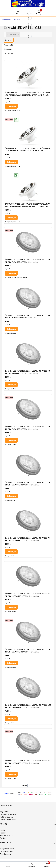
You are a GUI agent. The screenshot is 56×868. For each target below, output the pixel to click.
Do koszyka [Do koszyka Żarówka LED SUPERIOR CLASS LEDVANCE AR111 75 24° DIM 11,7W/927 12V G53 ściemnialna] (11, 496)
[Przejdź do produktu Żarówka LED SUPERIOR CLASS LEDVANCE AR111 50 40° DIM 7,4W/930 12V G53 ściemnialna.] (28, 410)
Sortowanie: (8, 49)
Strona (25, 786)
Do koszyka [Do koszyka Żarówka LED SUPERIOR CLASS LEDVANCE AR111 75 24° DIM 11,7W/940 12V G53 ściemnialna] (11, 607)
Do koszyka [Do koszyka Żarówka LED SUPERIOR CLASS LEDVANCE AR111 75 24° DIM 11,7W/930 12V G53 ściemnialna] (11, 552)
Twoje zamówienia (7, 849)
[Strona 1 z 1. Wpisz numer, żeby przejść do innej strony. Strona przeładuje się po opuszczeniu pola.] (29, 786)
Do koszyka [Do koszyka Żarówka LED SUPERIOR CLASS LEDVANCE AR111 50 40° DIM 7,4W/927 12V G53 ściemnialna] (11, 329)
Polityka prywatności (8, 819)
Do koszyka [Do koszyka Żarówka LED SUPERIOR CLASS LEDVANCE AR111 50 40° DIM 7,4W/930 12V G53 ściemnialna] (11, 440)
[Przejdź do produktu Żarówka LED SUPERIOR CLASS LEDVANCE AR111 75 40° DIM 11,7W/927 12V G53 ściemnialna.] (28, 632)
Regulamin (4, 812)
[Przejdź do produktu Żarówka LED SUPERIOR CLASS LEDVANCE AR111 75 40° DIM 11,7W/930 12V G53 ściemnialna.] (28, 744)
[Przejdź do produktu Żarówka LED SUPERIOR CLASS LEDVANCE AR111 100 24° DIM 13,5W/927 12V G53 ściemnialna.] (28, 688)
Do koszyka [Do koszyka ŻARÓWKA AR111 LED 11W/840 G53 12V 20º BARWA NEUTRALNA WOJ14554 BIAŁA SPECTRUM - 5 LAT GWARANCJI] (11, 106)
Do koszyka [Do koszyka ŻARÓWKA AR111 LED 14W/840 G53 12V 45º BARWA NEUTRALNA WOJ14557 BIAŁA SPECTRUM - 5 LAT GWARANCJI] (11, 218)
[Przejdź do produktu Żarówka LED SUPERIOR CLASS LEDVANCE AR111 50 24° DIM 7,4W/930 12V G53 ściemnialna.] (28, 354)
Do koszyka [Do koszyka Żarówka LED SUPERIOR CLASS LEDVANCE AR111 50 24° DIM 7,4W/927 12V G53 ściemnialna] (11, 273)
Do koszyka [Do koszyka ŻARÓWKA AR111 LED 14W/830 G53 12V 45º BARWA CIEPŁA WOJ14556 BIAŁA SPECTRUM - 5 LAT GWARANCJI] (11, 162)
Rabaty (3, 833)
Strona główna (6, 20)
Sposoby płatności (7, 835)
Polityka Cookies (6, 817)
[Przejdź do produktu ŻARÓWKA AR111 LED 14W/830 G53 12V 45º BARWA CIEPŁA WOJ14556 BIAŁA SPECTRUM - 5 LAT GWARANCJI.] (28, 131)
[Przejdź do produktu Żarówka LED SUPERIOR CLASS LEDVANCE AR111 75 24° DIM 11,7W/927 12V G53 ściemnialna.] (28, 465)
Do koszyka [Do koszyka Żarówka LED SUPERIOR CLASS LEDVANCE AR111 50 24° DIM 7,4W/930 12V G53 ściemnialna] (11, 385)
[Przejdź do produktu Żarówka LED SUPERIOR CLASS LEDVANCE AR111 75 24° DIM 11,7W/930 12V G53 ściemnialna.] (28, 521)
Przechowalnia (6, 854)
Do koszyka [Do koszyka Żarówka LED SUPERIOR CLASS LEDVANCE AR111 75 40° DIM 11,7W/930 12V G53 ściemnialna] (11, 774)
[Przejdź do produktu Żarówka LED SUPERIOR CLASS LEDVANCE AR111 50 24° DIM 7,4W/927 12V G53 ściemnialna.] (28, 243)
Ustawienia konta (7, 851)
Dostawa (4, 838)
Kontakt (3, 830)
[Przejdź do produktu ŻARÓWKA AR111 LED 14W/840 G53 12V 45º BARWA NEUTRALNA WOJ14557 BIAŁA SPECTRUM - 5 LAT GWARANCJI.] (28, 187)
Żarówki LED (17, 20)
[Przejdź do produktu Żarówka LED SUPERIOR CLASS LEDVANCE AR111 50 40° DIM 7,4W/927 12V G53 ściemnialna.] (28, 298)
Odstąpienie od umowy (9, 814)
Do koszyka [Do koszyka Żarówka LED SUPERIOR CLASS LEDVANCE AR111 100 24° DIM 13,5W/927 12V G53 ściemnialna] (11, 719)
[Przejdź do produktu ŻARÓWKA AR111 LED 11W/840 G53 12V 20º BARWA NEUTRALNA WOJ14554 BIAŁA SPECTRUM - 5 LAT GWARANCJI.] (28, 76)
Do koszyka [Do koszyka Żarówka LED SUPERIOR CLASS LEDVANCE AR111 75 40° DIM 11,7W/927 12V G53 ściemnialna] (11, 663)
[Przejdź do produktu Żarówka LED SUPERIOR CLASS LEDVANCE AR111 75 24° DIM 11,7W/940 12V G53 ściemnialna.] (28, 577)
